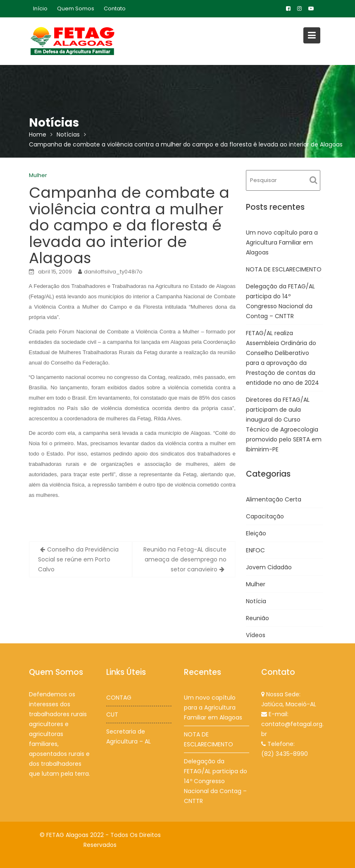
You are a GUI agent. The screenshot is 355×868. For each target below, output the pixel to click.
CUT (113, 714)
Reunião (257, 618)
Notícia (256, 601)
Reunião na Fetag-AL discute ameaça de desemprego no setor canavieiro (185, 559)
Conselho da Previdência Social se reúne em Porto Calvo (78, 559)
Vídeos (256, 635)
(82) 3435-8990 (285, 753)
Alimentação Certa (274, 499)
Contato (115, 8)
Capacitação (265, 516)
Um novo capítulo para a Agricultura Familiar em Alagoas (282, 242)
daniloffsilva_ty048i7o (113, 272)
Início (40, 8)
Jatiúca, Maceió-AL (289, 704)
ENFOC (255, 550)
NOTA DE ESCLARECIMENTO (284, 269)
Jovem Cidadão (269, 567)
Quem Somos (76, 8)
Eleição (256, 533)
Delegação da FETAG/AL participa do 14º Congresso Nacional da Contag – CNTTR (216, 780)
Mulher (38, 175)
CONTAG (119, 698)
